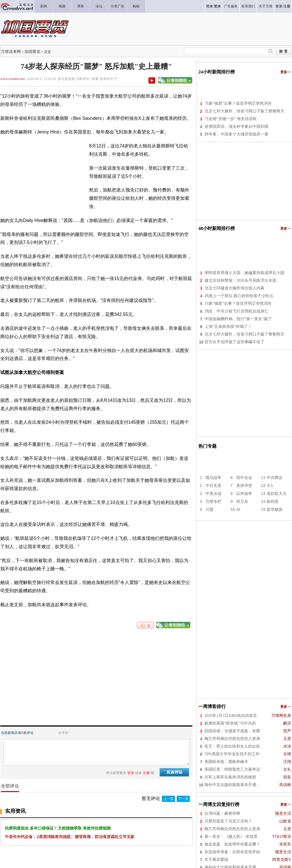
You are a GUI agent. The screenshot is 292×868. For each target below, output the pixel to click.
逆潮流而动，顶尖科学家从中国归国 (237, 127)
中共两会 (275, 478)
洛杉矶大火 (277, 494)
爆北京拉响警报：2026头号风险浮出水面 (240, 280)
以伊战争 (244, 494)
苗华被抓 (275, 510)
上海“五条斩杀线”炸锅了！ (228, 327)
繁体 (217, 6)
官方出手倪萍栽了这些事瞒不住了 (235, 342)
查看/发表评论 (102, 79)
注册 (287, 6)
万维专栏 (213, 502)
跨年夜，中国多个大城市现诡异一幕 (237, 134)
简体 (209, 6)
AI (238, 510)
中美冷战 (213, 494)
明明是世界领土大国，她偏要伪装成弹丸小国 (244, 273)
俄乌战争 (213, 478)
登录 (279, 6)
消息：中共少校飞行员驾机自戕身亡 (237, 311)
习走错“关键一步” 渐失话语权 (231, 119)
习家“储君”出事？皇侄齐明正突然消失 (238, 103)
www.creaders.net (13, 79)
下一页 (183, 799)
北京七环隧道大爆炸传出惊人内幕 (235, 288)
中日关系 (213, 486)
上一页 (168, 799)
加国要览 (32, 52)
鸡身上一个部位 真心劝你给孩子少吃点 (239, 296)
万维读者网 (11, 52)
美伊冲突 (244, 486)
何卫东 (242, 502)
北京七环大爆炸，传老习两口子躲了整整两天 (244, 111)
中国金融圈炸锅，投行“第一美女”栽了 (238, 319)
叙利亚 (273, 502)
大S (270, 486)
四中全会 (244, 478)
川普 (209, 510)
